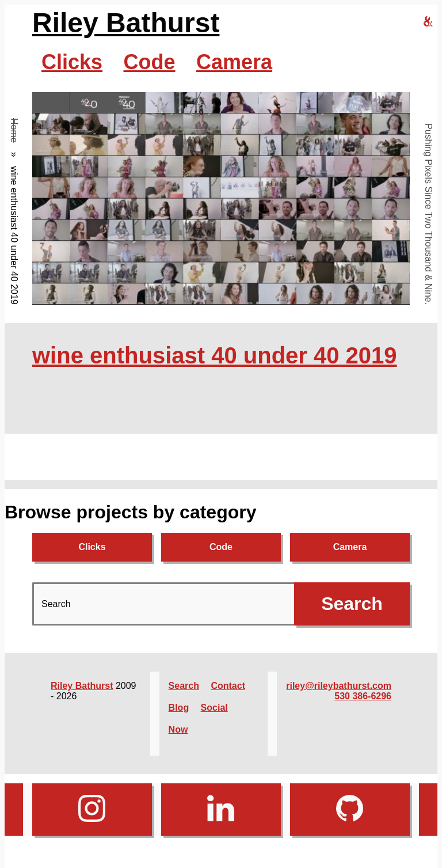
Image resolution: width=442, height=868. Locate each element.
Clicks (72, 62)
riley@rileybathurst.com (339, 686)
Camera (234, 62)
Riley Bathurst (126, 23)
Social (214, 708)
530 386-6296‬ (363, 696)
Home (14, 130)
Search (184, 686)
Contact (228, 686)
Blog (179, 708)
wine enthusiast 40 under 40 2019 (215, 355)
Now (178, 729)
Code (150, 62)
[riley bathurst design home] (428, 22)
